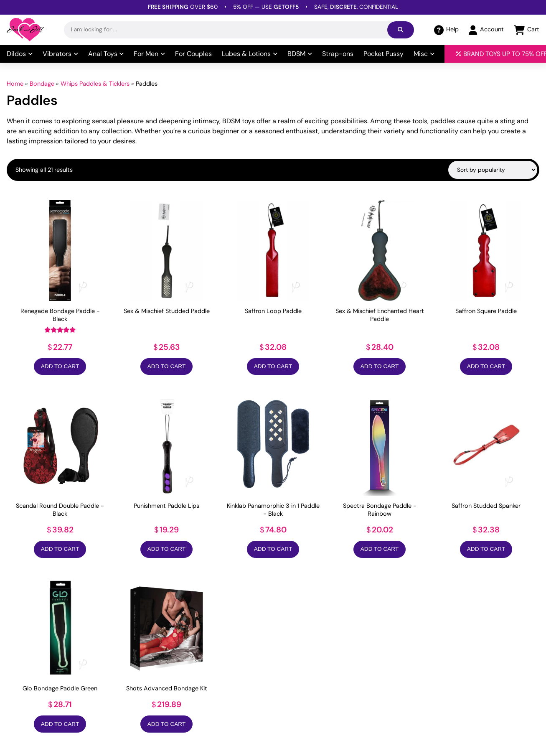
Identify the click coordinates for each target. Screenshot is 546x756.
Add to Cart (60, 366)
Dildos (20, 54)
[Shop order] (493, 170)
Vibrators (60, 54)
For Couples (193, 54)
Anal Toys (106, 54)
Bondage (42, 84)
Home (15, 84)
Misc (424, 54)
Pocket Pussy (383, 54)
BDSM (300, 54)
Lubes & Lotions (250, 54)
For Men (149, 54)
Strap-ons (338, 54)
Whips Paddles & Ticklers (95, 84)
